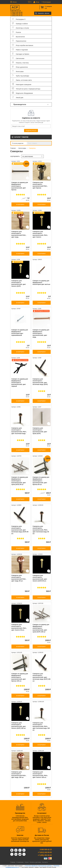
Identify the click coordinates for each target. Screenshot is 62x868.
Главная (13, 148)
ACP (15, 8)
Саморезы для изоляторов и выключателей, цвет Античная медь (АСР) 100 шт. (42, 677)
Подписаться (31, 131)
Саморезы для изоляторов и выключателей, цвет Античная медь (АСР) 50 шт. (20, 530)
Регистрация (47, 2)
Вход (38, 2)
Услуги (27, 862)
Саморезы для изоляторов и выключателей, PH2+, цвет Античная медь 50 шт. (41, 530)
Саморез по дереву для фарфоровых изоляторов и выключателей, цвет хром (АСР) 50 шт (20, 481)
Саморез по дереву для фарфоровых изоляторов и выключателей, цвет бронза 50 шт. (41, 481)
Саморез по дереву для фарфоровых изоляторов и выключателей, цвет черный (20, 383)
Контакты (45, 862)
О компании (20, 862)
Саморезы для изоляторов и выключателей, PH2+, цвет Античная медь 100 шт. (41, 726)
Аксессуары (22, 148)
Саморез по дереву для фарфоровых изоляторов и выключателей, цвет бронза (20, 186)
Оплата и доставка (35, 862)
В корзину (20, 204)
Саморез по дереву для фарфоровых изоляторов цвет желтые (41, 282)
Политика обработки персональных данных (38, 866)
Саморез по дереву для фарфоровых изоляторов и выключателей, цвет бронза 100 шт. (20, 677)
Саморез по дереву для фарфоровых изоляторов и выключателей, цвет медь (41, 333)
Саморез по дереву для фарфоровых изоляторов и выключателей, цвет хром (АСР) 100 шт (41, 628)
